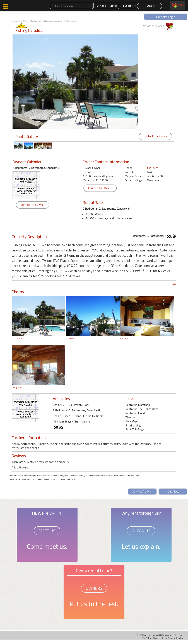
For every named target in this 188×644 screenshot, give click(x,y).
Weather (131, 417)
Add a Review (20, 467)
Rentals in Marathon (138, 405)
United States (23, 21)
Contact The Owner (155, 136)
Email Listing (133, 425)
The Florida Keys (44, 21)
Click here (153, 168)
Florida (33, 21)
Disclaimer (180, 638)
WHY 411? (141, 531)
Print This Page (135, 429)
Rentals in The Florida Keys (142, 409)
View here (153, 180)
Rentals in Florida (136, 413)
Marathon (57, 21)
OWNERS (94, 588)
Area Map (131, 421)
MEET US (47, 531)
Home (13, 21)
